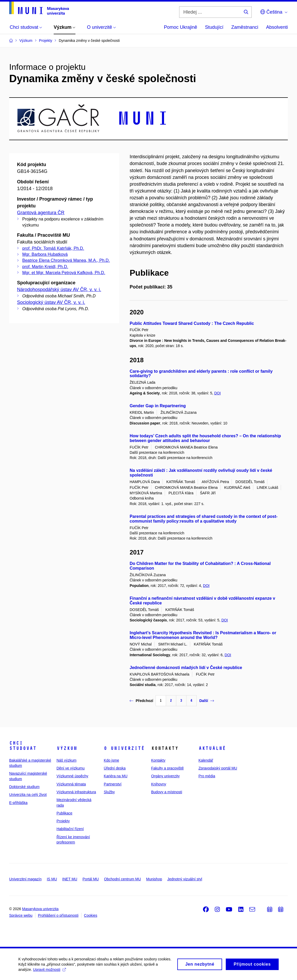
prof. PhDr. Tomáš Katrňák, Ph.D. (53, 248)
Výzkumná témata (71, 784)
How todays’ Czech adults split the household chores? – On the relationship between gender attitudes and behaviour (205, 438)
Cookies (91, 915)
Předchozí (141, 701)
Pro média (207, 776)
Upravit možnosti (49, 972)
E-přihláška (18, 803)
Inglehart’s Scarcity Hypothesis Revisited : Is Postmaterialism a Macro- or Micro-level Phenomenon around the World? (203, 635)
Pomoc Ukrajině (181, 27)
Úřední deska (115, 768)
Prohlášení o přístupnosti (58, 915)
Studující (214, 27)
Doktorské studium (24, 787)
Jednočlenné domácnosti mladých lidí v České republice (186, 668)
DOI (218, 393)
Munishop (154, 879)
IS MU (52, 879)
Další (207, 701)
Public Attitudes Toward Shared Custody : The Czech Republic (192, 323)
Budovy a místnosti (167, 792)
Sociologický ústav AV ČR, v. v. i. (51, 302)
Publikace (65, 813)
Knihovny (159, 784)
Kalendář (206, 760)
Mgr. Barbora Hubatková (45, 254)
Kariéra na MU (115, 776)
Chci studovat (23, 746)
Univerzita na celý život (28, 795)
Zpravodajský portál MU (218, 768)
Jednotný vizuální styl (185, 879)
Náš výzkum (67, 760)
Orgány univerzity (165, 776)
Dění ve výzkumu (71, 768)
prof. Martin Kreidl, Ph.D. (45, 267)
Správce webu (21, 915)
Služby (109, 792)
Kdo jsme (111, 760)
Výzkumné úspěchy (72, 776)
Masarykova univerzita (40, 909)
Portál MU (91, 879)
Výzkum (67, 748)
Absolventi (277, 27)
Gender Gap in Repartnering (158, 406)
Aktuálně (212, 748)
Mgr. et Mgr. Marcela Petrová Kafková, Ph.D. (64, 273)
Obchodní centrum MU (122, 879)
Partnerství (113, 784)
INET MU (70, 879)
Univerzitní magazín (25, 879)
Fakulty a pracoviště (167, 768)
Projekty (63, 821)
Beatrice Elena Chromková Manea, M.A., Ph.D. (66, 260)
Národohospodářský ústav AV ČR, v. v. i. (59, 290)
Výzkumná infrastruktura (76, 792)
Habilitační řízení (70, 829)
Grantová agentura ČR (41, 213)
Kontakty (158, 760)
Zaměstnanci (245, 27)
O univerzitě (124, 748)
